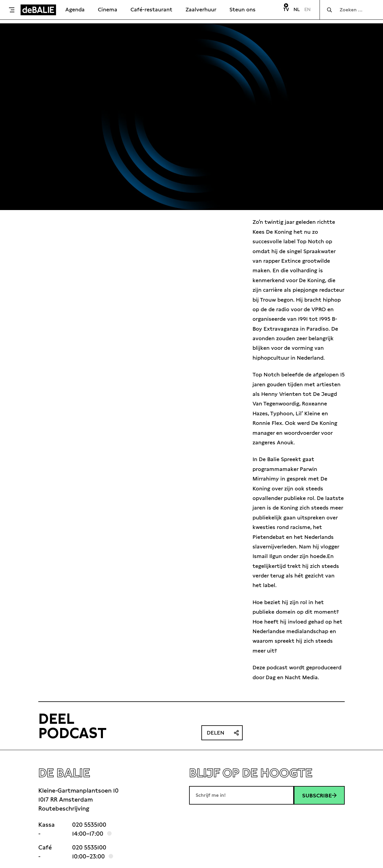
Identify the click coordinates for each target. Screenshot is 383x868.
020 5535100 (89, 825)
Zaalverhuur (201, 9)
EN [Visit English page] (307, 9)
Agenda (75, 9)
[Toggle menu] (12, 10)
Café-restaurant (151, 9)
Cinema (108, 9)
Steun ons (243, 9)
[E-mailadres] (241, 795)
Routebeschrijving (64, 808)
